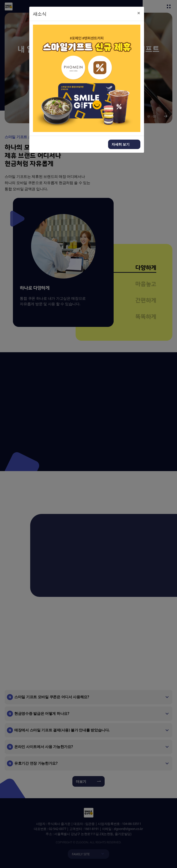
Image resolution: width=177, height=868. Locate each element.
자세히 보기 (121, 144)
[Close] (139, 13)
